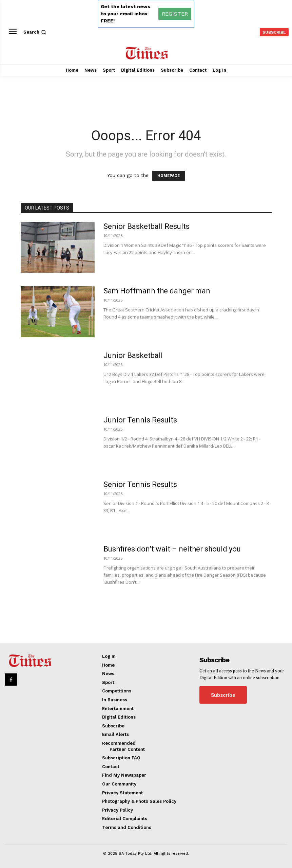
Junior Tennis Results (140, 420)
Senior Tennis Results (140, 484)
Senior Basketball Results (147, 226)
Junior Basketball (133, 355)
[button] (35, 32)
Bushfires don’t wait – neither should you (172, 549)
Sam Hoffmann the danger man (157, 291)
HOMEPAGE (169, 176)
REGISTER (175, 14)
